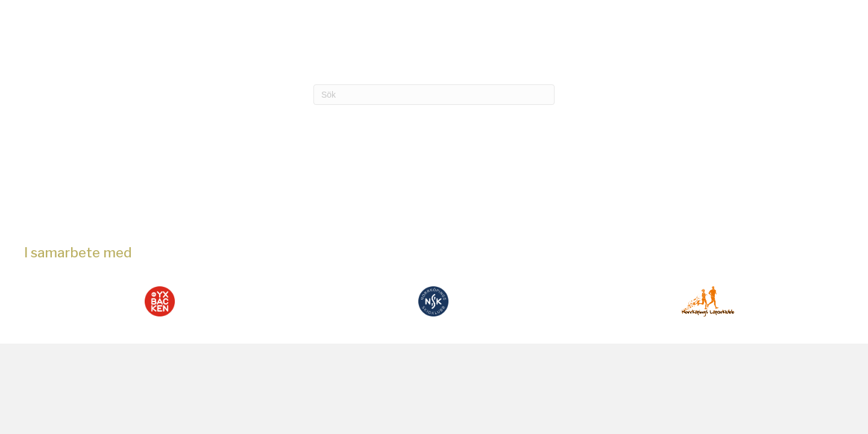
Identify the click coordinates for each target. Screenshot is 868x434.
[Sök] (434, 95)
